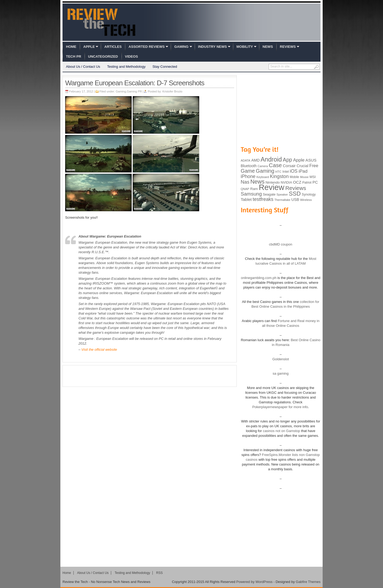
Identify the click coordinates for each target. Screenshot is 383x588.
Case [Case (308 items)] (275, 165)
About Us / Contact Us (83, 67)
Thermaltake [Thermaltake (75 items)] (282, 200)
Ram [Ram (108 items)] (254, 189)
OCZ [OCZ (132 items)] (297, 182)
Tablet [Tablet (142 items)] (246, 199)
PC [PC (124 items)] (315, 182)
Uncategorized (103, 56)
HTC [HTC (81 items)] (278, 172)
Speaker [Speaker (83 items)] (282, 194)
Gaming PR (134, 91)
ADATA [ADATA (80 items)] (245, 160)
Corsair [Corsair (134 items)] (289, 166)
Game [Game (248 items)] (248, 171)
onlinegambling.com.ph (259, 278)
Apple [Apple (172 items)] (299, 160)
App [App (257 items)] (287, 160)
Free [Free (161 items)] (314, 166)
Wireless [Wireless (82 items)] (306, 200)
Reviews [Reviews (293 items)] (296, 188)
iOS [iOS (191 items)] (294, 171)
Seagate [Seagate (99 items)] (269, 194)
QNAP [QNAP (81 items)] (245, 189)
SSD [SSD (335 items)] (295, 194)
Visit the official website (99, 350)
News (268, 47)
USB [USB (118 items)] (295, 200)
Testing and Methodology (126, 67)
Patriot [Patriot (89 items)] (307, 183)
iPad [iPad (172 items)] (303, 171)
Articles (113, 47)
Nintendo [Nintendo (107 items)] (272, 182)
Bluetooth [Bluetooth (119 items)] (249, 166)
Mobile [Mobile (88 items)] (294, 177)
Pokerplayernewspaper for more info (280, 407)
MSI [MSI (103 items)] (313, 177)
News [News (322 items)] (257, 182)
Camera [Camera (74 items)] (263, 166)
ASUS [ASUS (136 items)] (311, 160)
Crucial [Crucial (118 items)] (302, 166)
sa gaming (281, 373)
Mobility (245, 47)
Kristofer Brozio (172, 91)
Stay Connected (165, 67)
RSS (159, 573)
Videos (132, 56)
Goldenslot (281, 359)
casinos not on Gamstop (281, 431)
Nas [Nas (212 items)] (245, 182)
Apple (89, 47)
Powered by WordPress (254, 582)
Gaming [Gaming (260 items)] (265, 171)
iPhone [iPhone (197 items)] (248, 176)
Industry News (213, 47)
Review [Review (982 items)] (272, 187)
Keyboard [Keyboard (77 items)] (263, 177)
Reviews (288, 47)
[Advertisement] (150, 376)
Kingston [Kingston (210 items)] (279, 176)
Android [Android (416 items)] (271, 159)
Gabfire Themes (308, 582)
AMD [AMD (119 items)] (255, 160)
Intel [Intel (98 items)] (286, 172)
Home (71, 47)
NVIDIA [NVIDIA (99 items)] (286, 182)
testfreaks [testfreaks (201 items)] (263, 199)
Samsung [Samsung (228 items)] (251, 194)
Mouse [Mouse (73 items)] (304, 177)
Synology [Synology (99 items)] (309, 194)
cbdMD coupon (280, 244)
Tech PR (74, 56)
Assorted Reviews (147, 47)
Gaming (181, 47)
